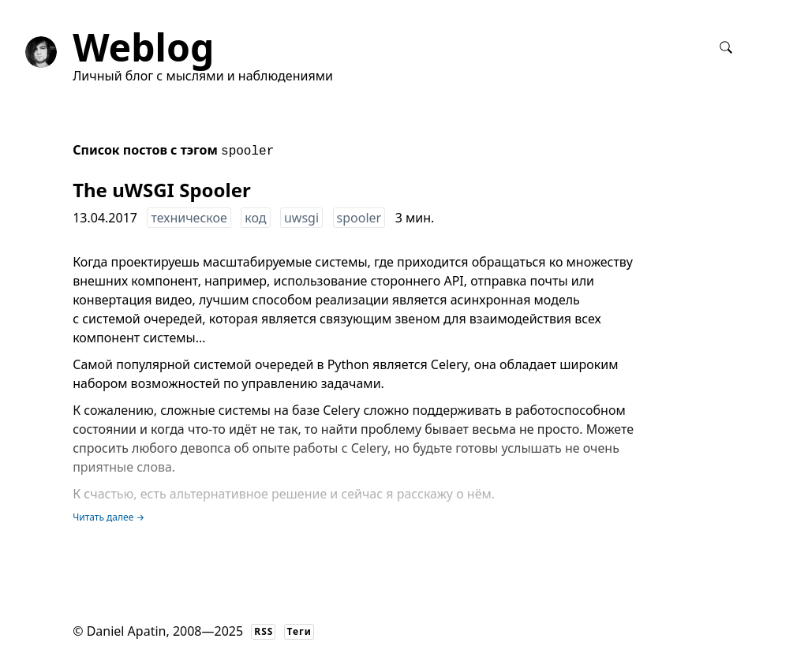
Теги (299, 631)
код (255, 218)
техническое (189, 218)
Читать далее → (108, 517)
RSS (264, 631)
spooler (359, 218)
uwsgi (301, 218)
